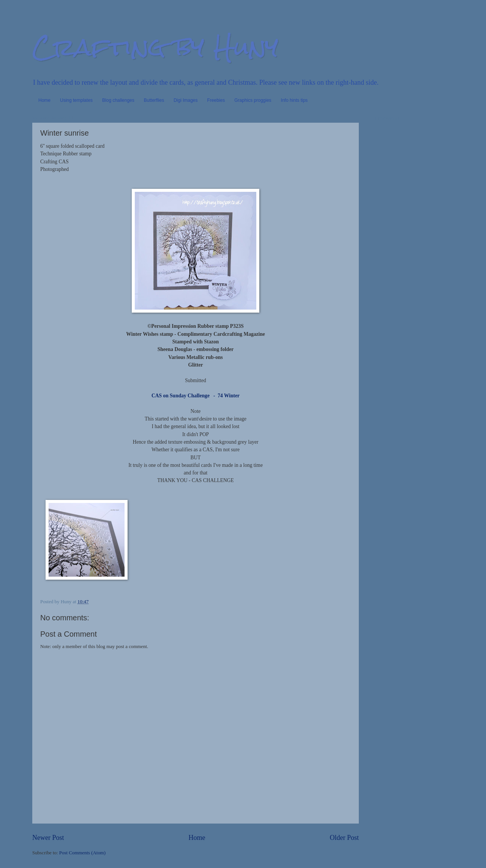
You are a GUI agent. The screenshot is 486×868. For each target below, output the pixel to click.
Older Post (344, 838)
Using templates (76, 100)
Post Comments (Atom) (82, 853)
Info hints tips (294, 100)
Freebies (216, 100)
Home (44, 100)
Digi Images (185, 100)
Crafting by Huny (155, 47)
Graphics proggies (253, 100)
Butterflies (154, 100)
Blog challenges (118, 100)
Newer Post (48, 838)
